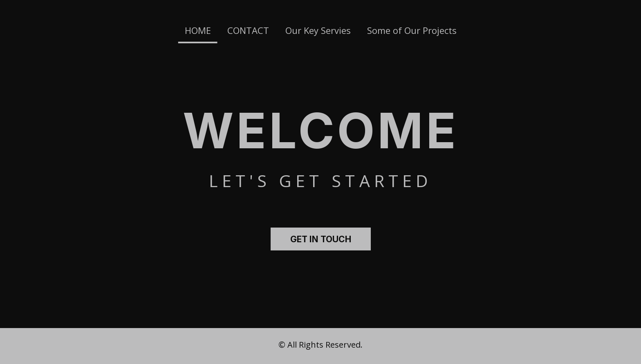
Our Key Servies (318, 30)
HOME (198, 30)
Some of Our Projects (412, 30)
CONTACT (248, 30)
